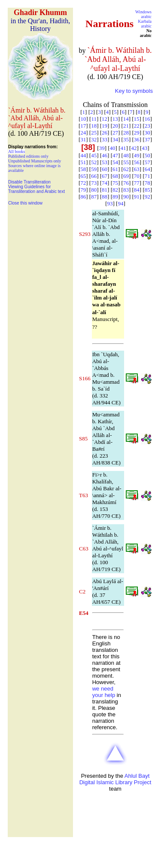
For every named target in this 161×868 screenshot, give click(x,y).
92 (147, 197)
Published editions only (28, 156)
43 (144, 148)
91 (137, 197)
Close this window (25, 203)
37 (147, 139)
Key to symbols (134, 91)
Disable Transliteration (29, 182)
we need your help (104, 692)
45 (94, 155)
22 (137, 126)
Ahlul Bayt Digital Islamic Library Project (115, 779)
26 (105, 133)
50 (147, 155)
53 (105, 162)
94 (120, 203)
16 (147, 119)
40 (113, 148)
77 (137, 183)
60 (105, 169)
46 (105, 155)
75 (115, 183)
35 (126, 139)
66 (94, 176)
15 (137, 119)
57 (147, 162)
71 (147, 176)
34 (115, 139)
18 (94, 126)
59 (94, 169)
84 (137, 190)
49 (137, 155)
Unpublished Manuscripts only (35, 161)
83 (126, 190)
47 (115, 155)
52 (94, 162)
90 (126, 197)
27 (115, 133)
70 (137, 176)
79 (83, 190)
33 (105, 139)
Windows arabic (143, 14)
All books (17, 151)
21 (126, 126)
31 (83, 139)
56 (137, 162)
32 (94, 139)
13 (115, 119)
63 (137, 169)
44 (83, 155)
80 (94, 190)
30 (147, 133)
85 (147, 190)
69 (126, 176)
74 (105, 183)
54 (115, 162)
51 (83, 162)
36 (137, 139)
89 (115, 197)
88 (105, 197)
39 (102, 148)
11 (94, 119)
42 (134, 148)
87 (94, 197)
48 (126, 155)
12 (105, 119)
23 (147, 126)
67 (105, 176)
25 (94, 133)
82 (115, 190)
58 (83, 169)
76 (126, 183)
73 (94, 183)
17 (83, 126)
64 (147, 169)
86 (83, 197)
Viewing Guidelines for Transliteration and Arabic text (36, 189)
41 (123, 148)
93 (110, 203)
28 (126, 133)
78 (147, 183)
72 (83, 183)
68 (115, 176)
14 (126, 119)
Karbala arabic (145, 24)
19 (105, 126)
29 (137, 133)
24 (83, 133)
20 (115, 126)
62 (126, 169)
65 (83, 176)
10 (83, 119)
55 (126, 162)
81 (105, 190)
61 (115, 169)
